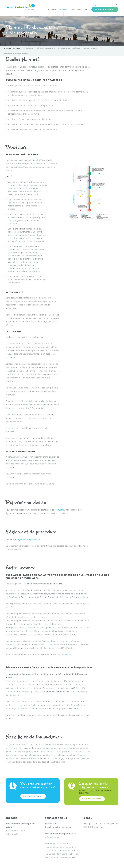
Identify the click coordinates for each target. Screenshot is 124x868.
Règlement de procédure (69, 48)
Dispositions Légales (100, 5)
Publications (76, 9)
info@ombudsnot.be (62, 827)
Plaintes (63, 9)
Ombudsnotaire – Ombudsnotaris (20, 7)
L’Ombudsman (51, 9)
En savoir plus (33, 796)
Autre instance (91, 48)
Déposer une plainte (105, 9)
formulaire (60, 510)
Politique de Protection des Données (101, 823)
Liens (110, 5)
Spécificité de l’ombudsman (16, 54)
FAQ (86, 9)
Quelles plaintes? (12, 48)
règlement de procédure (29, 539)
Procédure (28, 48)
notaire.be (66, 654)
